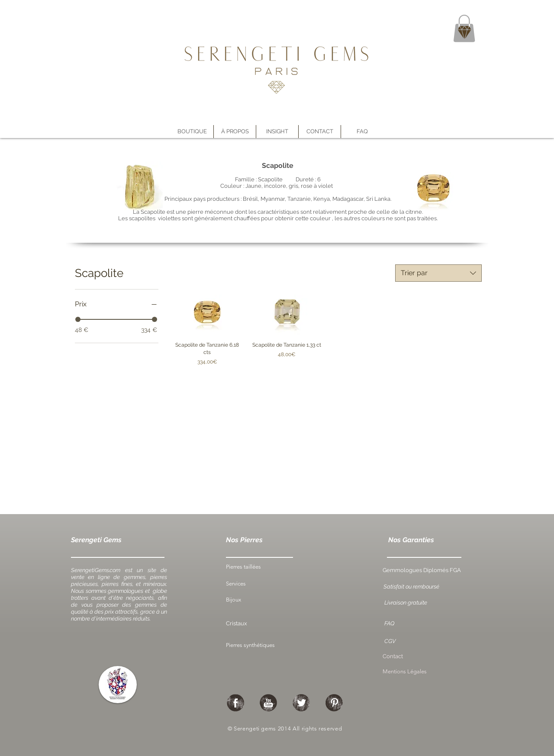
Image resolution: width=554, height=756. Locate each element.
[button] (235, 132)
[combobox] (438, 273)
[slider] (78, 319)
